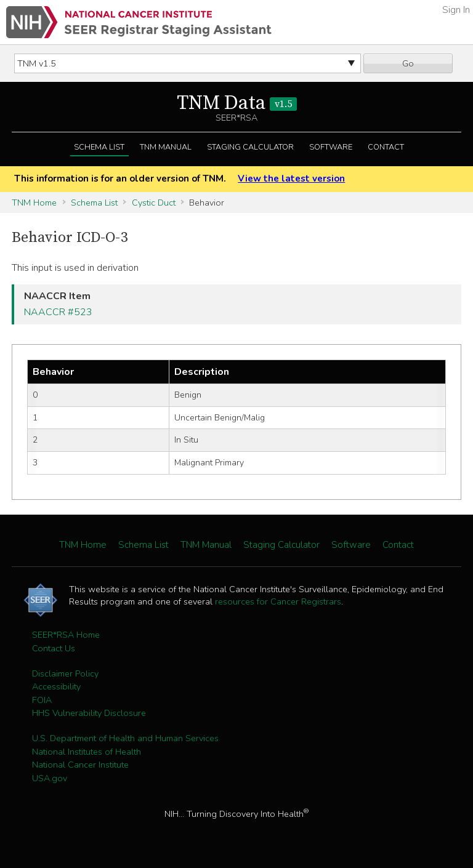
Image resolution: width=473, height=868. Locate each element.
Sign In (456, 10)
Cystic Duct (154, 203)
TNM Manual (166, 147)
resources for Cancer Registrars (278, 601)
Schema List (99, 147)
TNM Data (237, 103)
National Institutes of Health (87, 752)
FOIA (42, 700)
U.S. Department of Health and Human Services (125, 738)
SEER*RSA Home (66, 635)
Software (331, 147)
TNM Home (34, 203)
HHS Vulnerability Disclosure (89, 713)
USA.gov (50, 778)
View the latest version (291, 179)
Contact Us (54, 648)
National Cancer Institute (80, 765)
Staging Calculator (250, 147)
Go (408, 63)
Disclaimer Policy (65, 673)
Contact (386, 147)
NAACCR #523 (58, 312)
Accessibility (56, 686)
